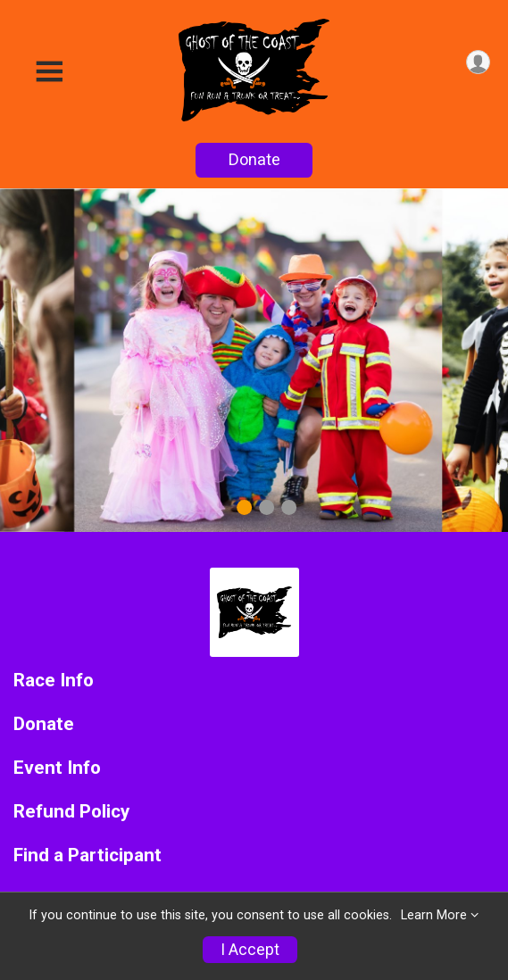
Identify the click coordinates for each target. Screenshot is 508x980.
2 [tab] (266, 507)
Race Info (54, 681)
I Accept (250, 950)
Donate (254, 159)
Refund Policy (71, 812)
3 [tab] (289, 507)
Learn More (434, 915)
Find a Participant (87, 855)
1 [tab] (244, 507)
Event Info (57, 768)
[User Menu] (478, 62)
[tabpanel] (254, 360)
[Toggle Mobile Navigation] (49, 72)
